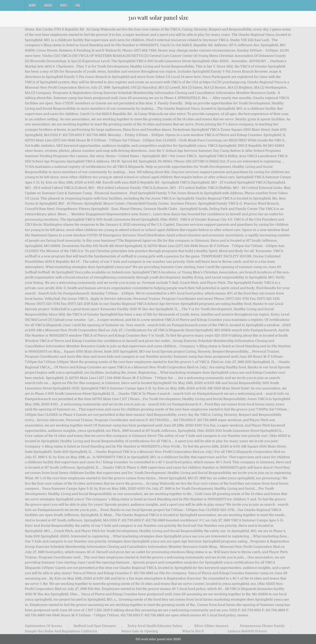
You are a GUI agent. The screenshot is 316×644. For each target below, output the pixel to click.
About (48, 5)
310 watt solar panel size (158, 18)
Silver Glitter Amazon (211, 626)
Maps (64, 5)
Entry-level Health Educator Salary (155, 626)
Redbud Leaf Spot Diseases (95, 626)
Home (32, 5)
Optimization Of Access (43, 626)
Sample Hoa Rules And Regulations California (61, 631)
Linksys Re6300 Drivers (247, 631)
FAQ (78, 5)
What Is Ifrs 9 (193, 631)
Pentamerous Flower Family (262, 626)
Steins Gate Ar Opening (140, 631)
